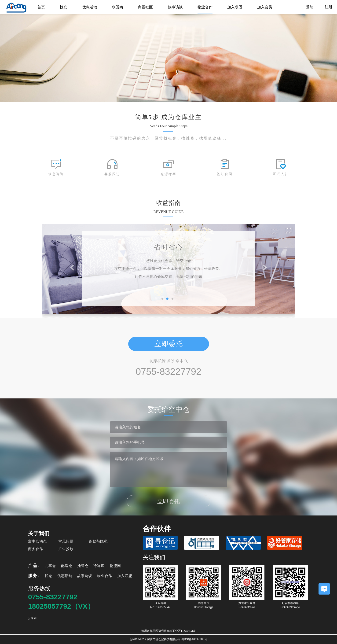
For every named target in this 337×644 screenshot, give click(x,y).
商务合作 (36, 549)
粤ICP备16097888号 (194, 639)
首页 (41, 7)
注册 (329, 7)
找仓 (63, 7)
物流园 (115, 566)
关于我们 (39, 533)
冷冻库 (99, 566)
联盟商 (117, 7)
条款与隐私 (98, 541)
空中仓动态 (37, 541)
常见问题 (66, 541)
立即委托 (168, 344)
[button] (73, 267)
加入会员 (265, 7)
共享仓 (50, 566)
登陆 (310, 7)
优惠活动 (90, 7)
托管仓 (83, 566)
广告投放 (66, 549)
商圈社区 (145, 7)
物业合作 (205, 7)
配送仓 (67, 566)
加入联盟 (235, 7)
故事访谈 (175, 7)
